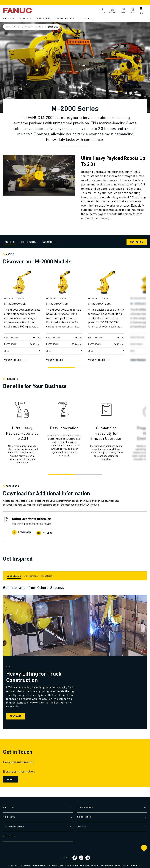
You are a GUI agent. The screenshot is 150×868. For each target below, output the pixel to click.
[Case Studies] (14, 575)
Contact (123, 10)
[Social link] (75, 857)
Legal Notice (122, 864)
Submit (11, 778)
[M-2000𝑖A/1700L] (107, 304)
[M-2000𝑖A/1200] (65, 304)
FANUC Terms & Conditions (65, 864)
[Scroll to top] (143, 846)
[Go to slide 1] (61, 367)
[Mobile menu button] (140, 9)
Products (9, 18)
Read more (17, 715)
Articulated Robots (36, 27)
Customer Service (66, 18)
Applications (44, 18)
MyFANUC (112, 10)
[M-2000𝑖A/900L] (23, 304)
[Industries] (47, 575)
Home (8, 27)
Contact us (136, 864)
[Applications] (32, 575)
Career (86, 18)
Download (22, 532)
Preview (45, 532)
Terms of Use (15, 864)
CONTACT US (136, 242)
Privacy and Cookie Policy (37, 864)
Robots (19, 27)
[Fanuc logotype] (23, 11)
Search (101, 10)
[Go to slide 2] (89, 367)
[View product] (23, 283)
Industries (26, 18)
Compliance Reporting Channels (97, 864)
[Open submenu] (72, 806)
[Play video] (39, 175)
